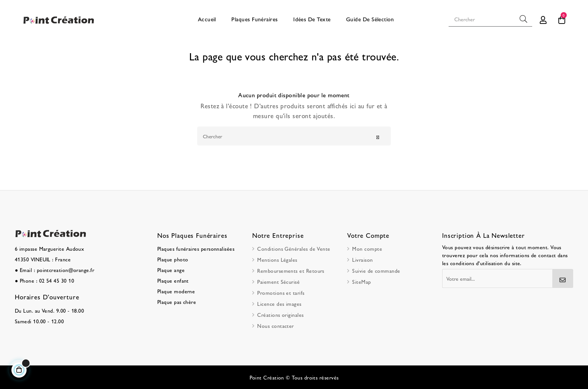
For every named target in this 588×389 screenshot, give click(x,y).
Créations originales (280, 315)
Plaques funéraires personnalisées (196, 248)
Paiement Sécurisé (278, 281)
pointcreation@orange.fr (66, 270)
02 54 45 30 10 (57, 280)
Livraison (362, 259)
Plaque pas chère (177, 302)
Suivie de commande (376, 270)
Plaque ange (171, 270)
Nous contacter (275, 326)
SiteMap (361, 281)
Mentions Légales (277, 259)
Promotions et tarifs (281, 293)
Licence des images (279, 304)
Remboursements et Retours (291, 270)
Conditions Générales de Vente (294, 248)
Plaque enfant (173, 280)
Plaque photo (173, 259)
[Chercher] (294, 136)
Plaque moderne (176, 291)
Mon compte (367, 248)
